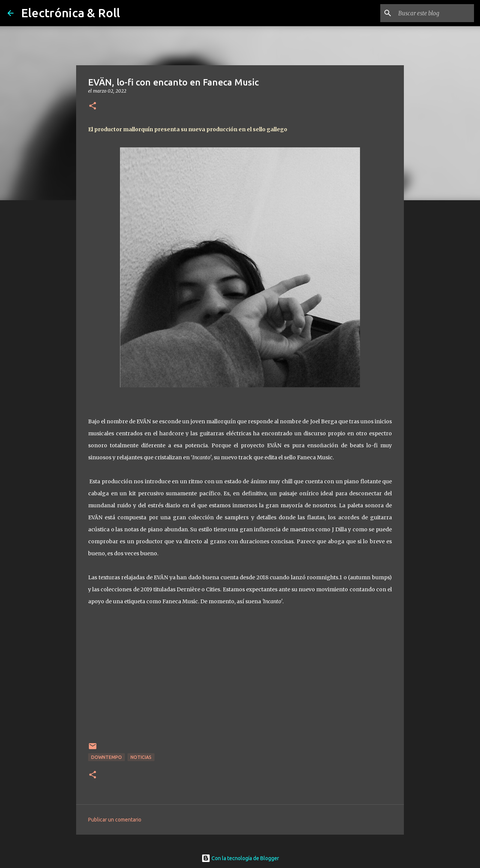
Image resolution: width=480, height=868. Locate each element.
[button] (93, 106)
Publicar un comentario (115, 820)
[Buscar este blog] (435, 13)
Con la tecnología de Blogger (240, 858)
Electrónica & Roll (70, 13)
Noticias (141, 757)
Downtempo (106, 757)
